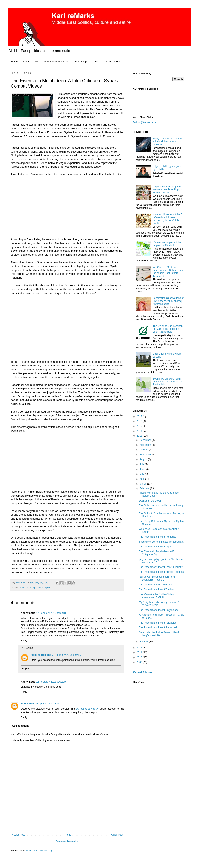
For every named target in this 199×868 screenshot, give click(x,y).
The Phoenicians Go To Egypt (155, 585)
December (146, 440)
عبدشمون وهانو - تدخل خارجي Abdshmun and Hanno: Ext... (161, 561)
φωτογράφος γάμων (87, 709)
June (143, 469)
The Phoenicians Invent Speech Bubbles (161, 572)
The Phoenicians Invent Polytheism (158, 610)
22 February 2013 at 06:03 (67, 655)
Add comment (20, 726)
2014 (140, 431)
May (142, 474)
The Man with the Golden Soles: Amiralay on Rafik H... (157, 596)
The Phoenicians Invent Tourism (157, 590)
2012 (140, 648)
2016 (140, 421)
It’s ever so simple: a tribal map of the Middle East (167, 244)
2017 (140, 416)
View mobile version (67, 841)
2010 (140, 657)
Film (22, 588)
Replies (29, 648)
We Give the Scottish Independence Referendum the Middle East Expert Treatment (168, 272)
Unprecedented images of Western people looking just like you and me (168, 190)
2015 (140, 426)
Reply (24, 641)
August (144, 459)
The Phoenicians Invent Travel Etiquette (161, 567)
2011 (140, 652)
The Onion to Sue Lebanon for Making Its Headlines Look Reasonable (168, 329)
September (146, 455)
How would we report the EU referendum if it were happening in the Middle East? (169, 219)
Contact (96, 62)
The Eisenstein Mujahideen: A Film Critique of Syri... (158, 553)
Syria (47, 588)
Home (14, 62)
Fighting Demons (41, 655)
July (142, 464)
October (144, 450)
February (145, 488)
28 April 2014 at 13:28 (48, 704)
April (142, 479)
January (144, 642)
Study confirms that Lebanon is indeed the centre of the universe (169, 142)
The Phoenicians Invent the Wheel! (158, 627)
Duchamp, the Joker (150, 501)
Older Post (117, 835)
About (26, 62)
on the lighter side (35, 588)
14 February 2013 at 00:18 (51, 613)
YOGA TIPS (27, 704)
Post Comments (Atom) (39, 851)
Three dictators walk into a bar (52, 62)
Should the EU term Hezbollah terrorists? (161, 542)
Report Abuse (142, 672)
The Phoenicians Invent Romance (158, 537)
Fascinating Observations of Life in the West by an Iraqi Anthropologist (168, 301)
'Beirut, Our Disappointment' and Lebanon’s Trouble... (157, 578)
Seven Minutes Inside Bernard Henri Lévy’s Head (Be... (159, 634)
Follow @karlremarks (144, 122)
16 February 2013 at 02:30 (51, 682)
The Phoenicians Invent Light (155, 547)
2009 (140, 662)
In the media (113, 62)
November (146, 445)
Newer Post (18, 835)
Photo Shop (80, 62)
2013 (140, 436)
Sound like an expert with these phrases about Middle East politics (168, 382)
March (143, 484)
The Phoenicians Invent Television (158, 623)
